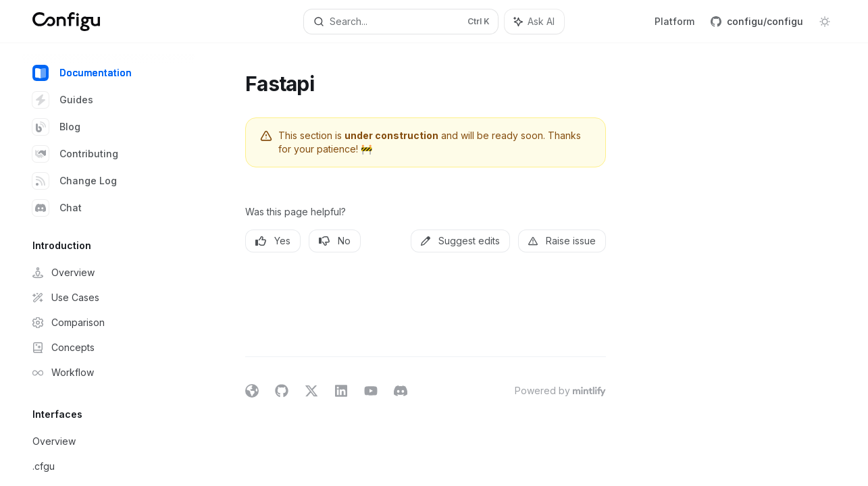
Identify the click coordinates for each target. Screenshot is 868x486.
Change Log (75, 181)
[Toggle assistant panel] (534, 22)
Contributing (75, 154)
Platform (674, 21)
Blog (56, 127)
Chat (57, 208)
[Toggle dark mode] (825, 22)
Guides (63, 100)
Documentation (82, 73)
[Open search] (401, 22)
